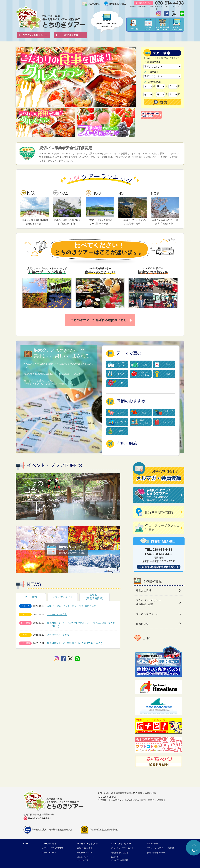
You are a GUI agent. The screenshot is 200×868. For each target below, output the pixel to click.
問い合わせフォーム (147, 614)
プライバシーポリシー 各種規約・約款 (148, 602)
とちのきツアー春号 (57, 614)
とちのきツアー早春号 (58, 635)
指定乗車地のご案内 (117, 4)
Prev (20, 77)
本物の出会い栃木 (85, 848)
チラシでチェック (63, 597)
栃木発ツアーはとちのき (88, 844)
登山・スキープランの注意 (122, 848)
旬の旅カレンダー (85, 853)
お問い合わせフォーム (156, 853)
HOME (25, 844)
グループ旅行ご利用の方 (121, 844)
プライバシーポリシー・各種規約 (161, 848)
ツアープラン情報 (49, 844)
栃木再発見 (142, 624)
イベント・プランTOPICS (52, 848)
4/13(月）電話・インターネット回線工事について (72, 606)
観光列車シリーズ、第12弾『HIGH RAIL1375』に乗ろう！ (76, 643)
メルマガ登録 (94, 4)
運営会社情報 (143, 590)
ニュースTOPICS (49, 853)
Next (132, 77)
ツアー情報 (31, 597)
